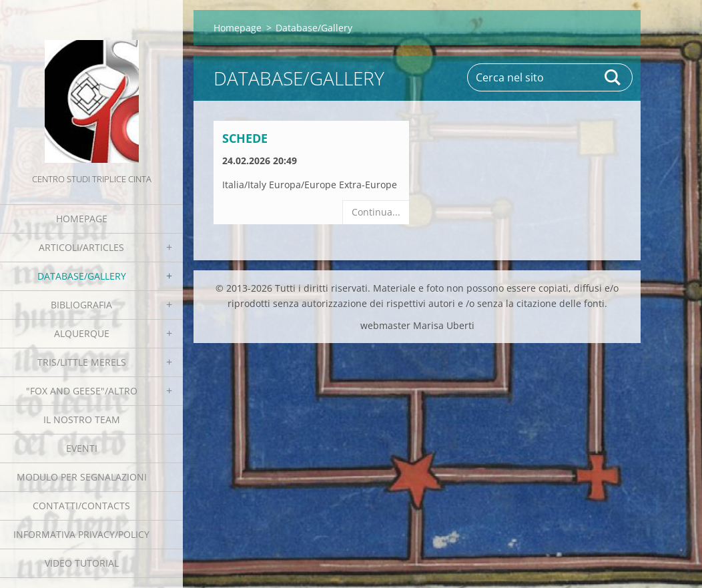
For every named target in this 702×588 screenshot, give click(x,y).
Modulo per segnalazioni (82, 477)
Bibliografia (81, 305)
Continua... (376, 212)
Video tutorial (82, 563)
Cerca (613, 77)
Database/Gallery (82, 276)
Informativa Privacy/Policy (81, 534)
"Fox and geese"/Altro (82, 391)
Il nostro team (82, 419)
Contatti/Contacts (81, 506)
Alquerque (82, 333)
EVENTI (82, 448)
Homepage (82, 219)
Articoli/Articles (81, 247)
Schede (245, 138)
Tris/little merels (82, 362)
